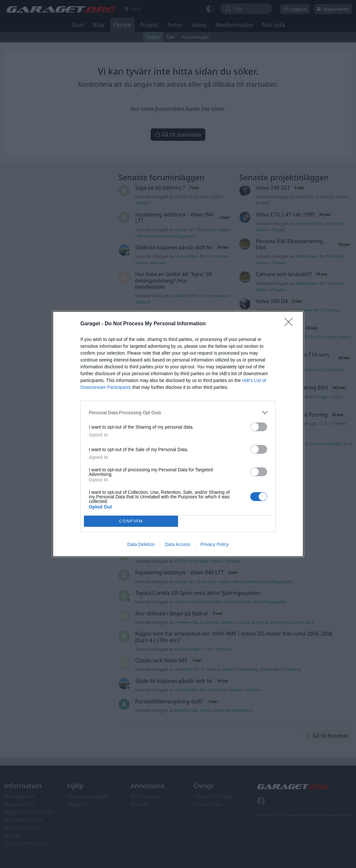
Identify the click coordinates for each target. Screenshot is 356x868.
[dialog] (178, 434)
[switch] (259, 427)
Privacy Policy (215, 544)
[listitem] (178, 412)
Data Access (178, 544)
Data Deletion (141, 544)
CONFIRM (131, 521)
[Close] (291, 324)
